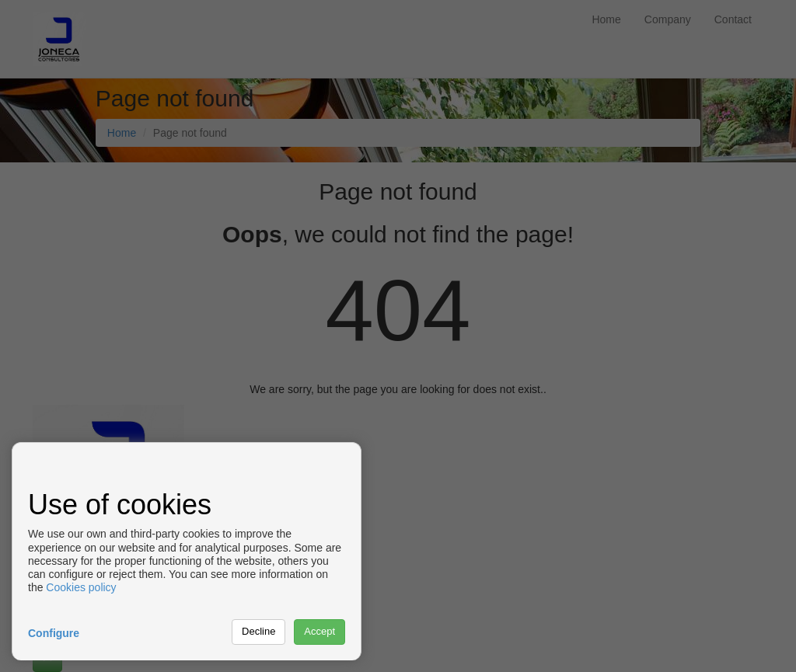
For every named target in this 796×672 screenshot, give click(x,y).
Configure (54, 633)
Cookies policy (81, 587)
